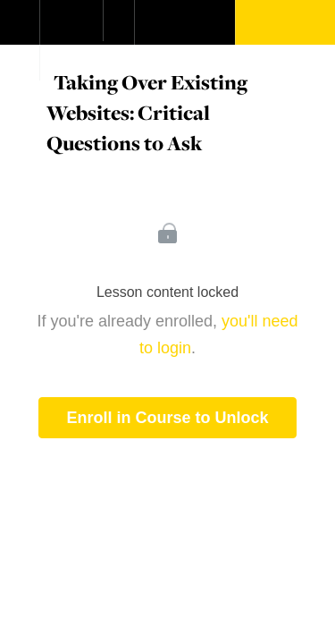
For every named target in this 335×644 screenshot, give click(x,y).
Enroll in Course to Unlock (167, 418)
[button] (20, 31)
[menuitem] (71, 40)
